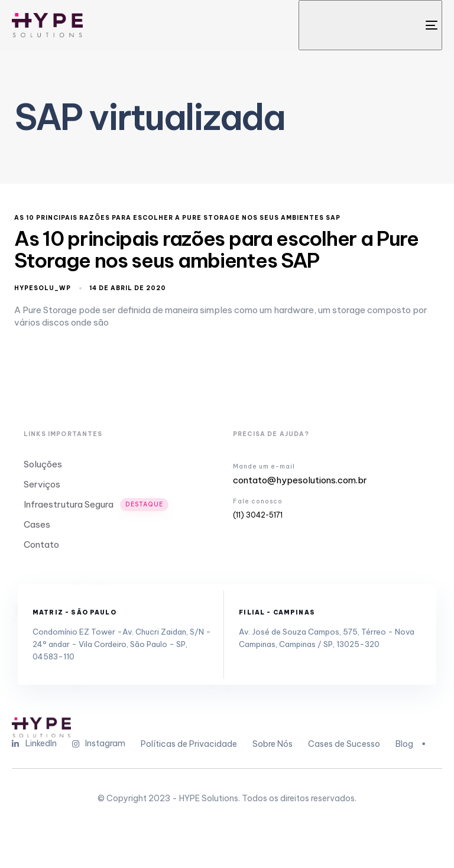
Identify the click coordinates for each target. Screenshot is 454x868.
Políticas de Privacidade (189, 744)
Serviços (42, 484)
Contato (41, 544)
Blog (412, 744)
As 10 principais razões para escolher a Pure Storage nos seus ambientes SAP (177, 218)
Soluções (43, 464)
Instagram (99, 743)
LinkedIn (34, 743)
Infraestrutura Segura (96, 504)
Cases (37, 524)
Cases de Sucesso (344, 744)
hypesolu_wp (43, 288)
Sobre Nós (273, 744)
